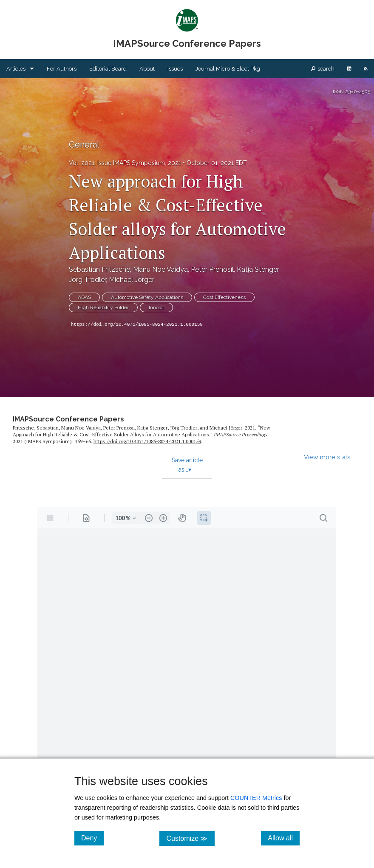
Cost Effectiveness (224, 297)
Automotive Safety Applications (147, 297)
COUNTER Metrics (256, 798)
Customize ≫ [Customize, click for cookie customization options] (190, 838)
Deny (92, 838)
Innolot (156, 307)
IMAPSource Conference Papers (68, 419)
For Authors (62, 69)
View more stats (327, 457)
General (84, 145)
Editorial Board (108, 69)
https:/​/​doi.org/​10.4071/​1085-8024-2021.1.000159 (147, 441)
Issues (175, 69)
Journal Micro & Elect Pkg (228, 69)
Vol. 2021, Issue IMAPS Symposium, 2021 (125, 163)
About (147, 69)
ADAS (84, 297)
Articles (16, 69)
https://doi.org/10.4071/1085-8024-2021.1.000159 (137, 324)
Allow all (284, 838)
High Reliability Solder (103, 307)
